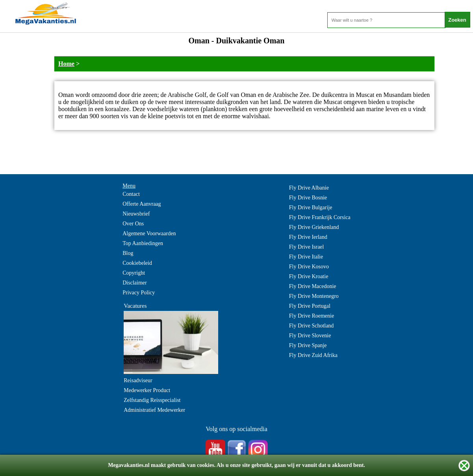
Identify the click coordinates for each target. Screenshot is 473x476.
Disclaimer (134, 283)
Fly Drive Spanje (308, 345)
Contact (131, 194)
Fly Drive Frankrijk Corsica (320, 217)
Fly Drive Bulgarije (311, 207)
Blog (128, 253)
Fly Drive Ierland (308, 237)
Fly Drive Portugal (310, 306)
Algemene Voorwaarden (149, 233)
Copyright (134, 273)
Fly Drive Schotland (312, 326)
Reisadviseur (138, 380)
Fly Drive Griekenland (314, 227)
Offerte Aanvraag (142, 204)
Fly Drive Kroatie (309, 276)
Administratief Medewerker (154, 410)
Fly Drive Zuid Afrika (313, 355)
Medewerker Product (147, 390)
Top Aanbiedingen (143, 243)
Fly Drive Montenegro (314, 296)
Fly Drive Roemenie (312, 316)
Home (66, 64)
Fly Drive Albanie (309, 188)
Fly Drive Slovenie (310, 336)
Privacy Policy (139, 293)
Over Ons (133, 224)
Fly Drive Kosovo (309, 267)
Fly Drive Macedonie (313, 286)
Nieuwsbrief (136, 214)
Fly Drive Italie (306, 257)
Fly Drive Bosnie (308, 198)
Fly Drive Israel (307, 247)
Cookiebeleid (137, 263)
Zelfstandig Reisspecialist (152, 400)
